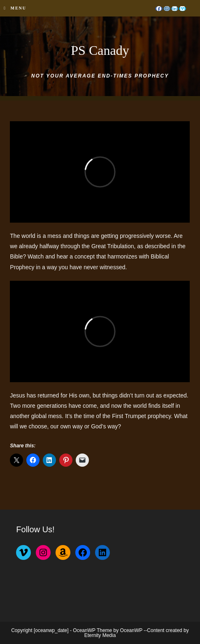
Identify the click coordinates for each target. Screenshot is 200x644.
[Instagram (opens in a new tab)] (167, 9)
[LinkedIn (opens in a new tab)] (175, 9)
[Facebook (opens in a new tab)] (159, 9)
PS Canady (100, 50)
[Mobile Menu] (15, 8)
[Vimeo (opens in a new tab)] (183, 9)
